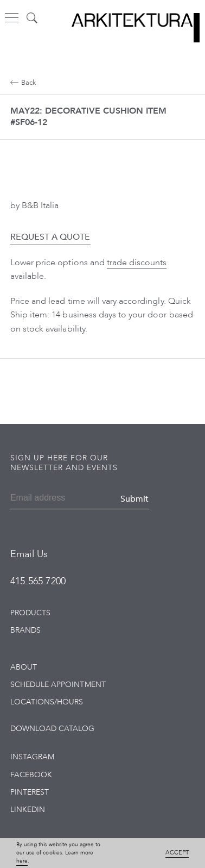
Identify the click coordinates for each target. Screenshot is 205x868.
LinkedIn (28, 810)
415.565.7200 (38, 581)
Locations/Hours (47, 702)
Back (23, 83)
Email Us (29, 554)
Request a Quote (50, 237)
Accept (177, 853)
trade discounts (137, 263)
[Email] (40, 499)
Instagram (32, 757)
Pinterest (30, 792)
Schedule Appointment (58, 685)
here (22, 861)
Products (30, 613)
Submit (134, 499)
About (24, 667)
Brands (25, 630)
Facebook (31, 775)
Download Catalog (53, 729)
